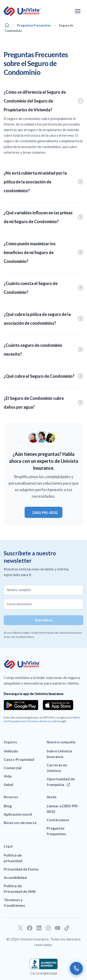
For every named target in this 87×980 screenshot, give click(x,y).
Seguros (10, 742)
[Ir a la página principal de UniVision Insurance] (22, 11)
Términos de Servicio (40, 721)
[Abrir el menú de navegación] (78, 11)
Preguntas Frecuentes (34, 25)
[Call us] (76, 968)
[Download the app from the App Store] (58, 705)
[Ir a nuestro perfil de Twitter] (20, 928)
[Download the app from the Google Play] (21, 705)
